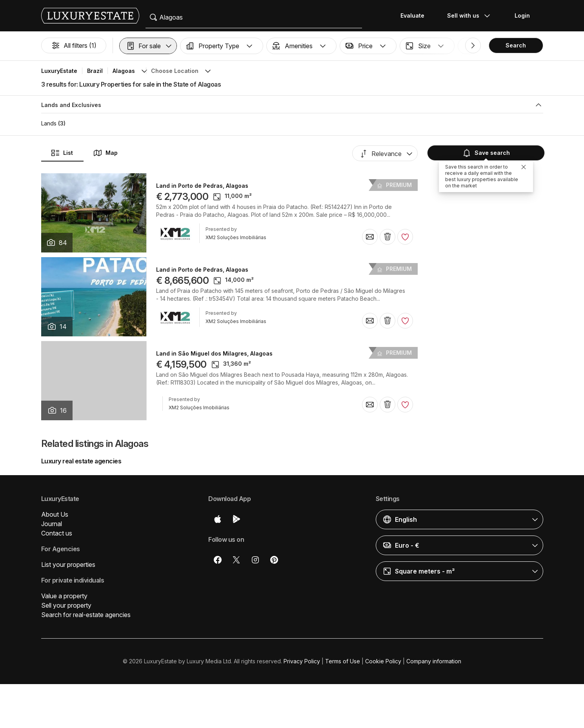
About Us (55, 514)
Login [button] (522, 15)
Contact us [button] (57, 533)
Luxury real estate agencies (81, 461)
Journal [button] (52, 524)
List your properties (68, 565)
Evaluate (412, 15)
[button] (148, 46)
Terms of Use (343, 661)
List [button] (62, 153)
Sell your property (66, 605)
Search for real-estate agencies (86, 615)
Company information (434, 661)
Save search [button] (485, 153)
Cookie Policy (383, 661)
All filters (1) (74, 45)
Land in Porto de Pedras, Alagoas (202, 186)
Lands (49, 123)
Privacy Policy (302, 661)
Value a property (64, 596)
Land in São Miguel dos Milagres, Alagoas (214, 354)
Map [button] (105, 153)
